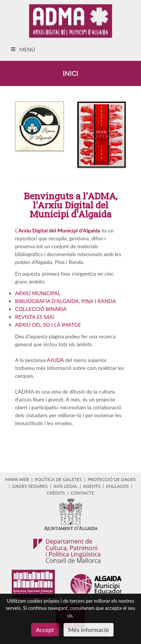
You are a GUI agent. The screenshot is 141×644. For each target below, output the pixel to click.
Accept (45, 630)
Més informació (89, 630)
